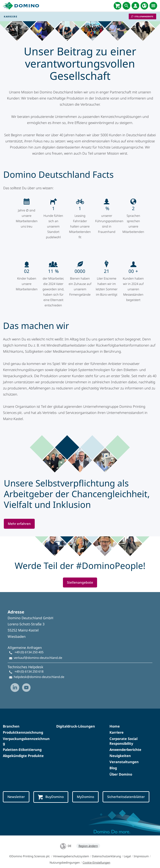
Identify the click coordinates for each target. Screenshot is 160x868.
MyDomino (85, 791)
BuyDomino (51, 792)
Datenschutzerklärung (106, 851)
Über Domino (121, 769)
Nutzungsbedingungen (65, 857)
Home (115, 721)
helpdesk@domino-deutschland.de (39, 671)
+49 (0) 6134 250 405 (29, 647)
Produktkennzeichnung (23, 727)
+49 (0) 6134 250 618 (29, 666)
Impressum (141, 851)
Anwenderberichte (125, 744)
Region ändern (88, 840)
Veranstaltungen (124, 756)
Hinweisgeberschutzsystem (71, 851)
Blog (113, 763)
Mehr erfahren (19, 518)
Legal (127, 851)
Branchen (11, 721)
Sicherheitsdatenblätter (126, 791)
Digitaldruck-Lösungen (76, 721)
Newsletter (16, 791)
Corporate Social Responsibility (123, 736)
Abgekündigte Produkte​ (23, 750)
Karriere (117, 727)
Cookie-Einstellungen (96, 857)
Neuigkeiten (120, 750)
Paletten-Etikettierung (22, 744)
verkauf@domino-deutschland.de (38, 652)
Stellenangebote (144, 16)
